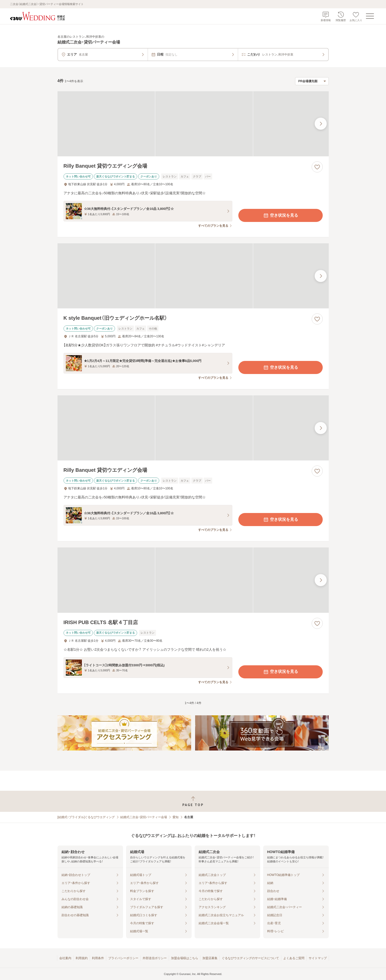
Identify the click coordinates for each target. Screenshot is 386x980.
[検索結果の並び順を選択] (312, 81)
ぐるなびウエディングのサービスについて (250, 958)
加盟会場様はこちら (185, 958)
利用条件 (98, 958)
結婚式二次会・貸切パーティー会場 (144, 817)
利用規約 (82, 958)
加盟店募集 (210, 958)
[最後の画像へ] (321, 124)
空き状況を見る (281, 215)
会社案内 (65, 958)
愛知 (176, 817)
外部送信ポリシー (155, 958)
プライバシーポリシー (123, 958)
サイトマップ (318, 958)
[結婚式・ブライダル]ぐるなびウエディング (86, 817)
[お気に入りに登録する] (317, 167)
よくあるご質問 (294, 958)
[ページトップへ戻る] (193, 801)
